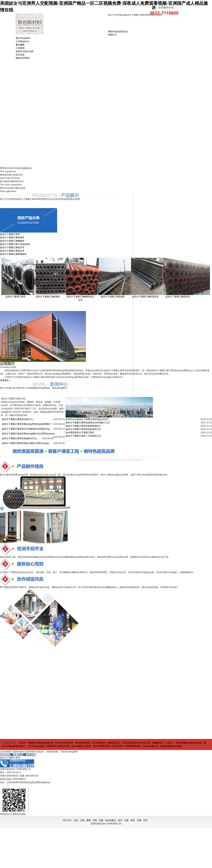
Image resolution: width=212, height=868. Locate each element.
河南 (95, 820)
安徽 (101, 820)
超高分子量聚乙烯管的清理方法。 (18, 419)
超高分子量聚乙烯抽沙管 (12, 247)
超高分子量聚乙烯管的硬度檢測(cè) (83, 426)
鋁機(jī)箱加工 (114, 743)
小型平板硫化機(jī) (36, 746)
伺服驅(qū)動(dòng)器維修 (40, 743)
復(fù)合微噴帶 (83, 743)
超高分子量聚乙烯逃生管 (12, 251)
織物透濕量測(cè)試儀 (171, 746)
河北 (145, 820)
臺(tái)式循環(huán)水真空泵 (137, 743)
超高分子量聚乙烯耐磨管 (12, 238)
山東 (126, 820)
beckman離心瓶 (151, 746)
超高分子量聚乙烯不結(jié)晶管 (15, 244)
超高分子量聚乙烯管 (10, 234)
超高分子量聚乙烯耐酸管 (12, 241)
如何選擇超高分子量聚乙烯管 (80, 433)
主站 (76, 820)
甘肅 (139, 820)
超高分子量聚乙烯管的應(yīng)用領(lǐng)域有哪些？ (27, 424)
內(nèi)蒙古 (111, 820)
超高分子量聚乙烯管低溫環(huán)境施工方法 (88, 423)
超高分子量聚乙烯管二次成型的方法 (83, 436)
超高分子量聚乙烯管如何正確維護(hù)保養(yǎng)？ (26, 429)
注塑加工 (170, 743)
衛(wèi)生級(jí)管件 (64, 743)
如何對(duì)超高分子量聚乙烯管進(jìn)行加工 (87, 419)
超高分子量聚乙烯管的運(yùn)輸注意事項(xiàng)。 (25, 443)
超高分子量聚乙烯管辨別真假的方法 (83, 429)
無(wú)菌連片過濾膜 (81, 746)
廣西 (88, 820)
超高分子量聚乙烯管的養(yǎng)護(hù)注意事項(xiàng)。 (28, 434)
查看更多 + (5, 380)
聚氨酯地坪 (158, 743)
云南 (82, 820)
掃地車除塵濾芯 (133, 746)
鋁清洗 (22, 743)
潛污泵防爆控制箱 (102, 746)
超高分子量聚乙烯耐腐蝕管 (13, 254)
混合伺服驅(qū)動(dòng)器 (189, 743)
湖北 (133, 820)
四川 (120, 820)
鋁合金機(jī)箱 (98, 743)
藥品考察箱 (118, 746)
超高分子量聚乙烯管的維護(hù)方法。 (20, 438)
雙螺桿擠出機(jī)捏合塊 (58, 746)
